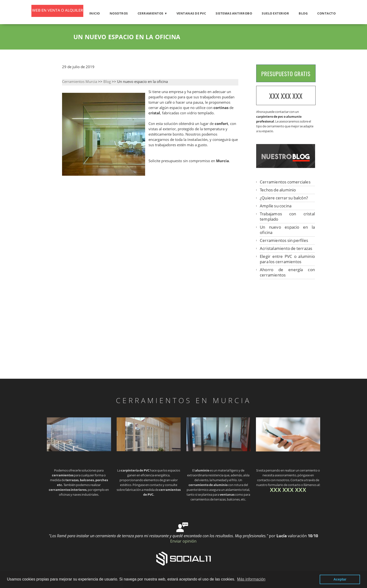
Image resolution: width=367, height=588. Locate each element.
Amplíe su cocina (276, 206)
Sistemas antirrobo (234, 13)
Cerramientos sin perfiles (284, 240)
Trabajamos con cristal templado (287, 216)
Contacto (326, 13)
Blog (303, 13)
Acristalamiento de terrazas (286, 248)
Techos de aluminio (278, 190)
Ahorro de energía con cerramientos (287, 272)
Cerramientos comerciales (285, 182)
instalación (198, 140)
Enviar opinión (183, 541)
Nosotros (119, 13)
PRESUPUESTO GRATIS (286, 74)
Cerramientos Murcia (80, 82)
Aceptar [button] (340, 579)
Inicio (95, 13)
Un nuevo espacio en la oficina (287, 230)
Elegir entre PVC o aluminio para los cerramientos (287, 259)
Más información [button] (251, 579)
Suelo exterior (275, 13)
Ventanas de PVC (191, 13)
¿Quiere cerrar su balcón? (284, 198)
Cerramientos (151, 13)
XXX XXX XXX (286, 96)
